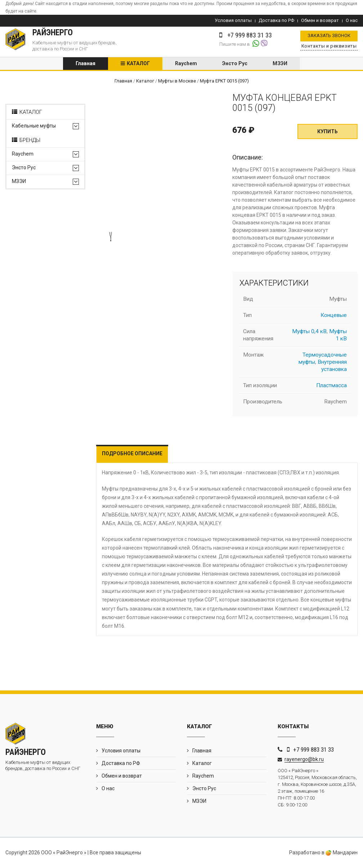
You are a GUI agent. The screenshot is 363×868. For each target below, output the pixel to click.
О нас (352, 20)
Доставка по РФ (276, 20)
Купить (328, 132)
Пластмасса (331, 386)
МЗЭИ (280, 64)
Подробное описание (132, 454)
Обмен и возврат (320, 20)
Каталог (138, 64)
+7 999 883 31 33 (313, 750)
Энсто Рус (235, 64)
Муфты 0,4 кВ (309, 332)
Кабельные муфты (34, 126)
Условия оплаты (233, 20)
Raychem (186, 64)
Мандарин (342, 853)
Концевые (334, 316)
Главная (86, 64)
